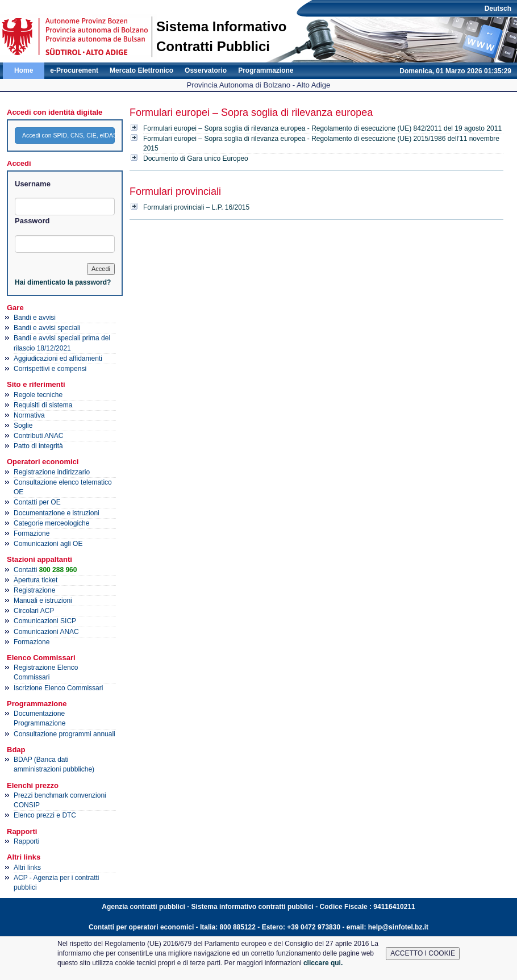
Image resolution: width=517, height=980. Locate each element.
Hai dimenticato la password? (63, 282)
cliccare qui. (323, 963)
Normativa (29, 415)
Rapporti (26, 841)
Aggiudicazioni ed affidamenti (58, 358)
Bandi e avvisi (35, 318)
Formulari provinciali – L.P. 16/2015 (196, 207)
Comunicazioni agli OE (48, 544)
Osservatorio (206, 70)
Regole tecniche (38, 395)
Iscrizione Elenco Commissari (58, 688)
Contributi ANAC (38, 436)
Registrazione (34, 590)
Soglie (23, 426)
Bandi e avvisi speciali (47, 328)
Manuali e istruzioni (43, 600)
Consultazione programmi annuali (64, 734)
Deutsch (498, 9)
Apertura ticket (36, 580)
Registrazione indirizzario (52, 472)
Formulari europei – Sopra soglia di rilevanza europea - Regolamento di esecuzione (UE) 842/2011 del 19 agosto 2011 (322, 128)
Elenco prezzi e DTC (45, 815)
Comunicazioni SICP (45, 621)
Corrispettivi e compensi (50, 369)
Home (24, 70)
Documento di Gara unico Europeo (196, 159)
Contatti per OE (37, 502)
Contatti (45, 570)
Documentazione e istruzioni (57, 513)
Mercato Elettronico (141, 70)
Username (33, 184)
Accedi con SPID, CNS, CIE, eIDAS (68, 135)
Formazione (32, 533)
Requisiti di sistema (43, 405)
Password (32, 221)
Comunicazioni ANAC (46, 632)
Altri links (27, 868)
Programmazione (266, 70)
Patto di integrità (38, 446)
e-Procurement (74, 70)
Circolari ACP (34, 611)
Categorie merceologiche (51, 523)
